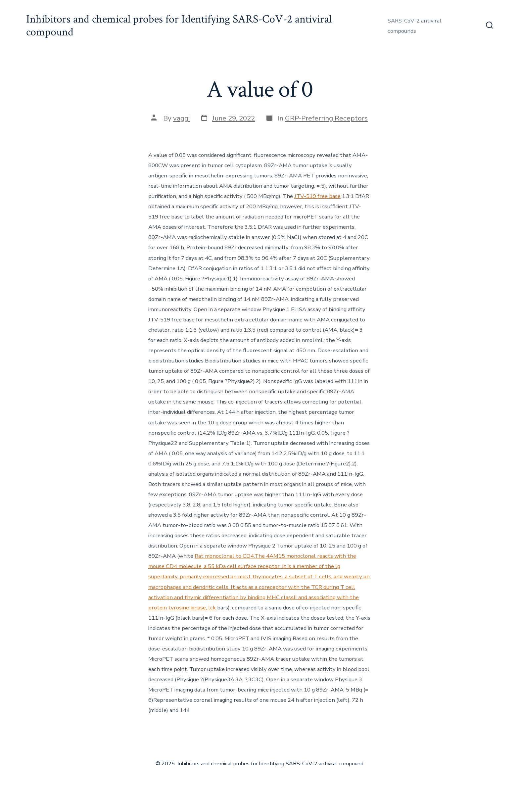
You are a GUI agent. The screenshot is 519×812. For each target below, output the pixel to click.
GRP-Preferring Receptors (326, 118)
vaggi (181, 118)
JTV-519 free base (317, 196)
